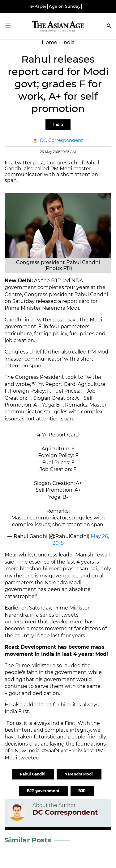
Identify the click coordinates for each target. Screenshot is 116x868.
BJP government (44, 791)
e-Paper (38, 6)
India (58, 124)
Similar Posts (28, 840)
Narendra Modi (79, 774)
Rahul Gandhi (33, 774)
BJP (82, 791)
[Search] (109, 26)
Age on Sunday (65, 6)
